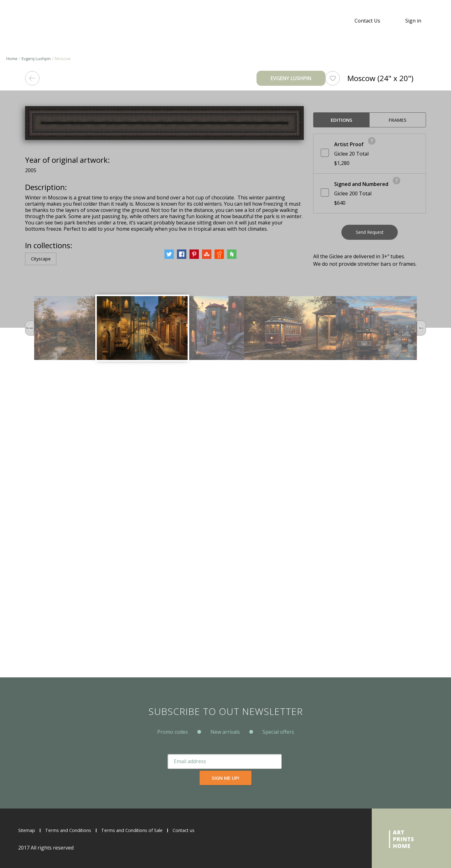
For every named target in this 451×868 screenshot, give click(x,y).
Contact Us (367, 21)
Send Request (370, 235)
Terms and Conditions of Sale (144, 830)
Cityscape (43, 554)
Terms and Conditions (73, 830)
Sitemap (28, 830)
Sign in (413, 21)
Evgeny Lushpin (37, 59)
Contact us (201, 830)
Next (418, 624)
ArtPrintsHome (34, 21)
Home (12, 59)
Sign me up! (281, 778)
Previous (33, 624)
